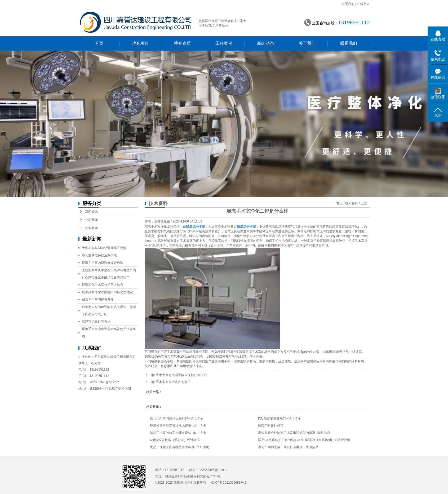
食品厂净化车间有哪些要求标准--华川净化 (180, 447)
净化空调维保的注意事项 (99, 255)
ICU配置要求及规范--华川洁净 (279, 419)
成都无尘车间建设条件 (98, 300)
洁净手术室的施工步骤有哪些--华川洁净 (178, 433)
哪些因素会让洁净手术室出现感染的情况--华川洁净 (294, 433)
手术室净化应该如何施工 (173, 382)
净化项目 (141, 43)
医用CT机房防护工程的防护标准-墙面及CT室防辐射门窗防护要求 (304, 440)
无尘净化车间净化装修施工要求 (104, 248)
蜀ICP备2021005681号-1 (229, 483)
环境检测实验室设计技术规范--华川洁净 (178, 426)
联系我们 (348, 4)
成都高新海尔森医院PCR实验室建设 (107, 292)
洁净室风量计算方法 (96, 322)
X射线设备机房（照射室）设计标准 (175, 440)
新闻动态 (265, 43)
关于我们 (307, 43)
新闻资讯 (91, 212)
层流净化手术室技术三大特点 (103, 285)
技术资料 (352, 203)
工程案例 (224, 43)
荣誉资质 (182, 43)
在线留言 (363, 4)
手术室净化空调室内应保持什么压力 (181, 375)
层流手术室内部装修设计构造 (103, 263)
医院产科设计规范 (271, 426)
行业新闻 (91, 228)
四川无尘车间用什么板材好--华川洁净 (176, 419)
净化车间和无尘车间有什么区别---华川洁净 (288, 447)
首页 (99, 43)
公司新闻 (91, 220)
